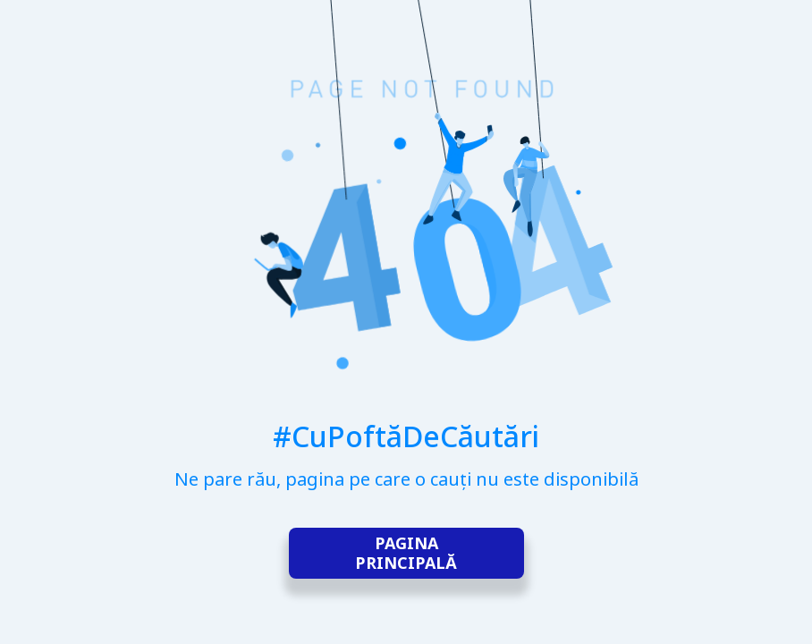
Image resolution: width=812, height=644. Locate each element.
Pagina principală (406, 554)
